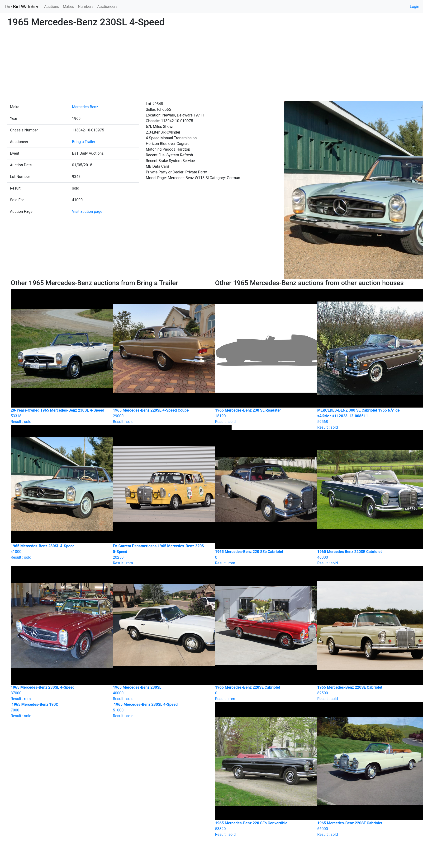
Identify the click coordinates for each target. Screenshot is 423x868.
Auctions (52, 7)
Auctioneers (107, 7)
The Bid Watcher (21, 7)
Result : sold (58, 710)
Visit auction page (87, 211)
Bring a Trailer (84, 142)
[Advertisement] (212, 65)
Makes (69, 7)
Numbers (86, 7)
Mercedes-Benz (85, 107)
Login (415, 7)
